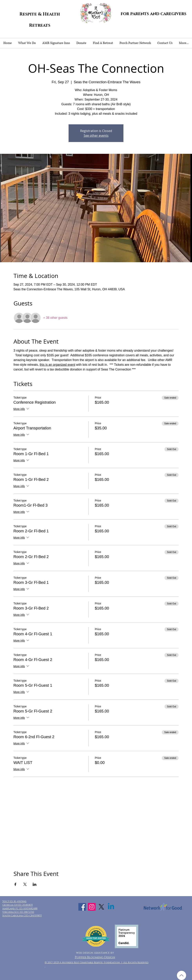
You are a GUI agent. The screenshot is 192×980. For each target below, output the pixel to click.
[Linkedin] (111, 907)
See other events (96, 136)
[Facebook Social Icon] (82, 907)
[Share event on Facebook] (15, 884)
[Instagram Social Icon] (92, 907)
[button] (27, 43)
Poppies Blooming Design (95, 957)
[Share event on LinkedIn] (35, 884)
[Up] (182, 975)
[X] (101, 907)
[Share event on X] (25, 884)
